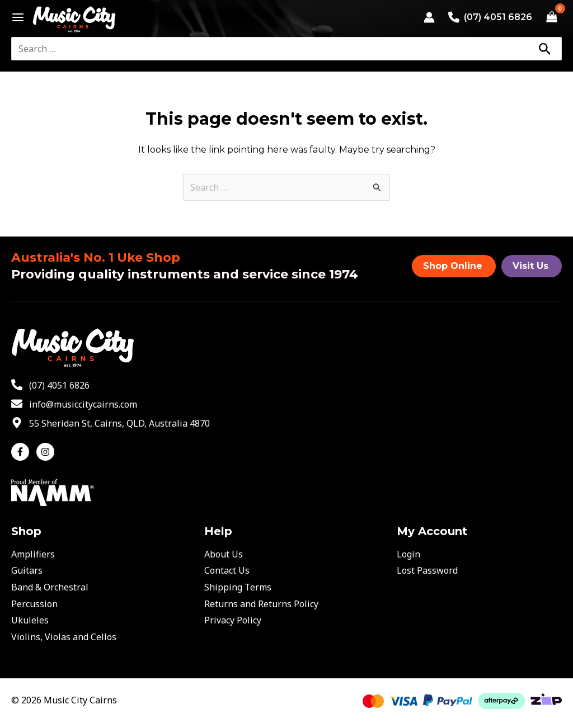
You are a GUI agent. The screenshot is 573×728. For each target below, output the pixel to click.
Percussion (34, 604)
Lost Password (427, 570)
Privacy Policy (233, 620)
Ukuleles (30, 620)
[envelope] (74, 404)
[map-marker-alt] (111, 423)
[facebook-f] (23, 452)
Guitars (27, 570)
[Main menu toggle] (15, 17)
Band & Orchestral (50, 587)
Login (408, 554)
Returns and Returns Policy (261, 604)
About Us (224, 554)
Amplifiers (33, 554)
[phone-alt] (50, 385)
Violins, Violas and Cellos (64, 637)
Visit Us (530, 266)
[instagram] (47, 452)
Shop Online (453, 266)
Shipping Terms (238, 587)
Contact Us (227, 570)
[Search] (544, 49)
